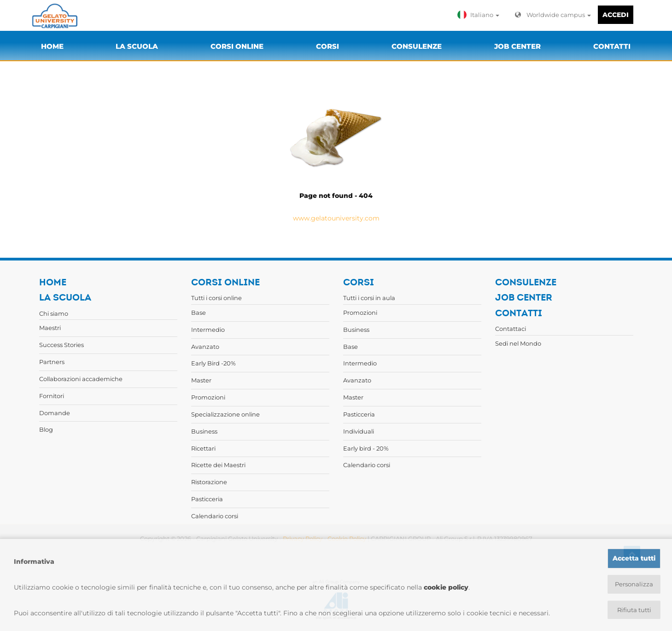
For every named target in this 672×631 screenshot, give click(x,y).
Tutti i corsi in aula (369, 298)
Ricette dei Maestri (218, 465)
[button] (480, 15)
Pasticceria (207, 499)
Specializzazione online (225, 414)
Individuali (359, 431)
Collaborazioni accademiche (81, 379)
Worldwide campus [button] (553, 15)
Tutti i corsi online (216, 298)
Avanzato (205, 347)
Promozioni (208, 397)
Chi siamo (54, 313)
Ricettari (203, 448)
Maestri (50, 328)
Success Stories (61, 345)
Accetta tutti (634, 557)
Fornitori (52, 396)
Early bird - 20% (366, 448)
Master (201, 380)
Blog (46, 429)
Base (199, 313)
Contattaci (511, 329)
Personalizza (634, 584)
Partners (52, 362)
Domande (55, 413)
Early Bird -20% (213, 363)
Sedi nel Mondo (518, 343)
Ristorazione (209, 482)
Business (204, 431)
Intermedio (208, 330)
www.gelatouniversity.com (336, 218)
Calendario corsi (215, 516)
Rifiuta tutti (634, 610)
